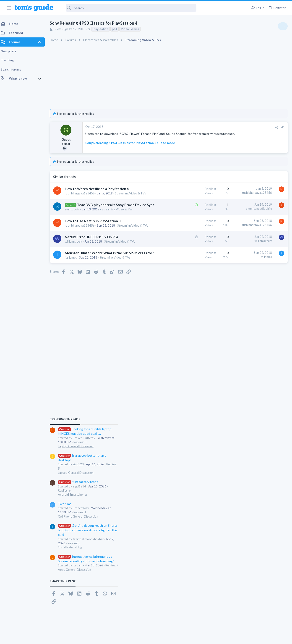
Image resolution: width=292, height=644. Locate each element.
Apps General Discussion (244, 398)
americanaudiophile (186, 219)
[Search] (128, 8)
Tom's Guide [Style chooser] (255, 619)
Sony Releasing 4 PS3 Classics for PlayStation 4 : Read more (133, 147)
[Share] (203, 127)
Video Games (133, 29)
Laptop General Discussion (245, 275)
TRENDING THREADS (234, 248)
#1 (210, 127)
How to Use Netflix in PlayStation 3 (95, 240)
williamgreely (76, 270)
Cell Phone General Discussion (247, 345)
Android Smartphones (242, 323)
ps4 (117, 29)
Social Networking (239, 376)
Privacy (158, 637)
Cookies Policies (129, 637)
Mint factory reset (247, 310)
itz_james (74, 295)
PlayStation (103, 29)
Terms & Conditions (189, 637)
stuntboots (75, 225)
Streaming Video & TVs (83, 204)
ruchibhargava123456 (82, 200)
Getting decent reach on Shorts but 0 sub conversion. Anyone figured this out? (257, 359)
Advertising (97, 637)
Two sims (234, 332)
